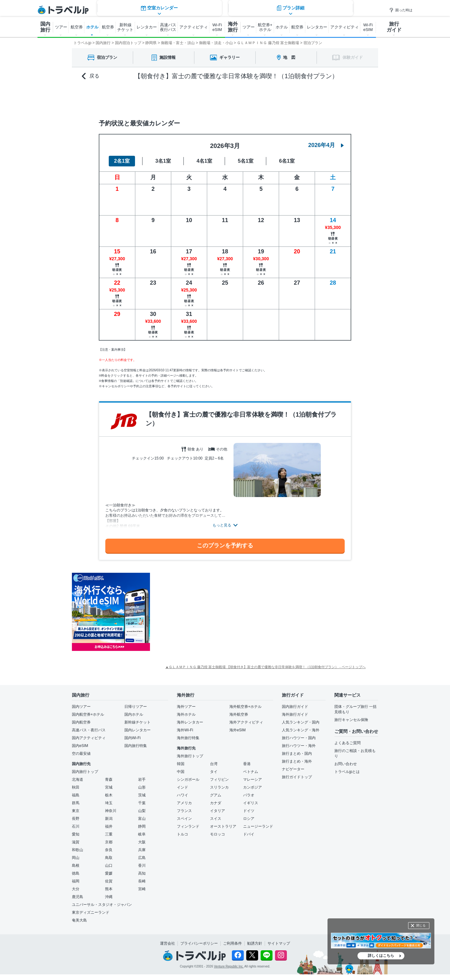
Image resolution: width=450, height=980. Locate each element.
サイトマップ (279, 943)
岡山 (76, 858)
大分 (76, 889)
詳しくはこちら (381, 956)
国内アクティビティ (89, 738)
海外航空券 (239, 714)
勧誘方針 (255, 943)
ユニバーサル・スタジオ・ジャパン (102, 905)
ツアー (61, 27)
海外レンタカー (190, 722)
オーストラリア (223, 826)
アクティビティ (194, 27)
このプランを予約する (225, 546)
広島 (142, 858)
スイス (216, 819)
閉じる (421, 925)
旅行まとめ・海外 (297, 761)
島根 (76, 866)
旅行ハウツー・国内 (299, 738)
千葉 (142, 803)
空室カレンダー (159, 98)
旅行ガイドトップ (297, 777)
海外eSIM (237, 730)
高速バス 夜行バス (168, 27)
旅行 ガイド (394, 27)
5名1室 (246, 161)
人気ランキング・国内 (301, 722)
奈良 (109, 850)
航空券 (77, 27)
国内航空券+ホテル (88, 714)
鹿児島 (77, 897)
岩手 (142, 779)
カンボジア (252, 787)
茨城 (142, 795)
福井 (109, 826)
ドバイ (249, 834)
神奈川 (111, 811)
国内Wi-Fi (132, 738)
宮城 (109, 787)
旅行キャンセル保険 (351, 720)
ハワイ (182, 795)
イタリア (217, 811)
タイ (214, 772)
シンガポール (188, 779)
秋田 (76, 787)
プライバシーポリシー (199, 943)
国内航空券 (81, 722)
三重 (109, 834)
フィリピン (219, 779)
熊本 (109, 889)
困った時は (401, 10)
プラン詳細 (291, 98)
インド (182, 787)
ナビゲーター (293, 769)
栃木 (109, 795)
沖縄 (109, 897)
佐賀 (109, 881)
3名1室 (163, 161)
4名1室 (204, 161)
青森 (109, 779)
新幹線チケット (137, 722)
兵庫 (142, 850)
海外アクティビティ (246, 722)
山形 (142, 787)
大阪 (142, 842)
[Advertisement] (212, 612)
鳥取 (109, 858)
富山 (142, 819)
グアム (216, 795)
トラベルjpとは (347, 772)
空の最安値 (81, 754)
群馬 (76, 803)
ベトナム (251, 772)
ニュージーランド (258, 826)
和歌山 (77, 850)
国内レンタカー (137, 730)
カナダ (216, 803)
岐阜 (142, 834)
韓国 (181, 764)
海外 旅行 (233, 27)
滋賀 (76, 842)
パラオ (249, 795)
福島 (76, 795)
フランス (184, 811)
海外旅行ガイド (295, 714)
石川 (76, 826)
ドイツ (249, 811)
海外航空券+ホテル (245, 707)
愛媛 (109, 873)
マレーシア (252, 779)
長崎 (142, 881)
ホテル (92, 27)
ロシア (249, 819)
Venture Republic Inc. (229, 966)
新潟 (109, 819)
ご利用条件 (232, 943)
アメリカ (184, 803)
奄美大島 (79, 920)
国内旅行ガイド (295, 707)
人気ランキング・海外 (301, 730)
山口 (109, 866)
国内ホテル (134, 714)
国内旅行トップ (85, 772)
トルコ (182, 834)
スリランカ (219, 787)
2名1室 (122, 161)
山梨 (142, 811)
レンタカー (147, 27)
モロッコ (217, 834)
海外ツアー (186, 707)
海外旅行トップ (190, 756)
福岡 (76, 881)
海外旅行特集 (188, 738)
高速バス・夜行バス (89, 730)
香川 (142, 866)
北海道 (77, 779)
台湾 (214, 764)
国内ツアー (81, 707)
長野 (76, 819)
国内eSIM (80, 746)
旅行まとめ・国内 (297, 754)
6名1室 (287, 161)
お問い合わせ (346, 764)
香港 (247, 764)
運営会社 (167, 943)
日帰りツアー (136, 707)
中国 (181, 772)
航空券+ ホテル (265, 27)
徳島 (76, 873)
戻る (91, 76)
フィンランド (188, 826)
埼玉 (109, 803)
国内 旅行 (45, 27)
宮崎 (142, 889)
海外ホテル (186, 714)
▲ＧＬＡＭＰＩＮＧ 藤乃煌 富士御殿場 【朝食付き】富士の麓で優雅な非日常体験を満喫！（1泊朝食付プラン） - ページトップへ (265, 667)
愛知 (76, 834)
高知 (142, 873)
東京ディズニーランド (91, 912)
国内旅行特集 (136, 746)
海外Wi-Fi (185, 730)
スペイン (184, 819)
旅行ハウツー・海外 (299, 746)
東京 (76, 811)
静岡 (142, 826)
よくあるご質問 (347, 743)
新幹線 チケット (125, 27)
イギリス (251, 803)
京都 (109, 842)
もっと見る (222, 525)
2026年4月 (326, 145)
